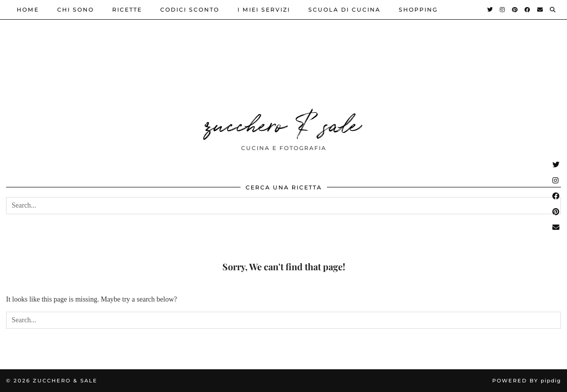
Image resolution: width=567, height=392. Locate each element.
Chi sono (76, 10)
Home (28, 10)
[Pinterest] (515, 10)
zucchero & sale (283, 123)
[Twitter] (490, 10)
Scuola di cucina (344, 10)
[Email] (540, 10)
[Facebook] (528, 10)
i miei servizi (264, 10)
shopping (418, 10)
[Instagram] (503, 10)
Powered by (527, 381)
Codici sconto (190, 10)
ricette (127, 10)
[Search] (553, 10)
